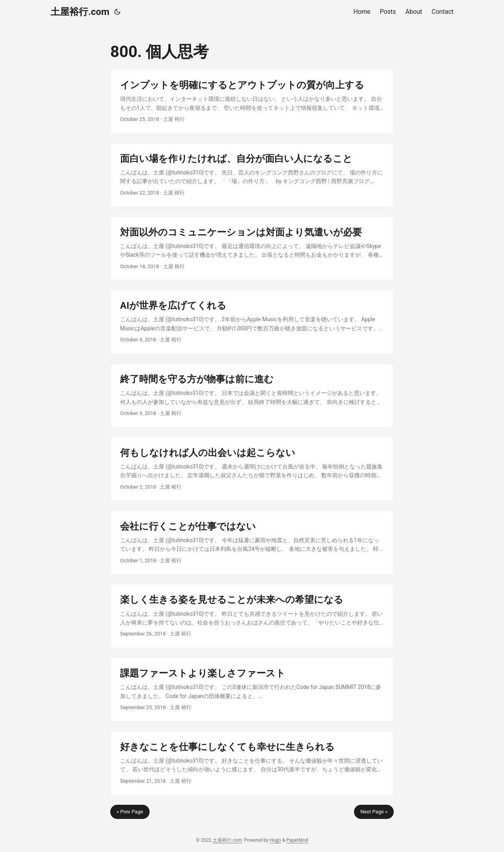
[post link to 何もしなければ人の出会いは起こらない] (252, 469)
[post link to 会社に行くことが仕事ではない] (252, 543)
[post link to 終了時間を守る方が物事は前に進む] (252, 395)
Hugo (275, 840)
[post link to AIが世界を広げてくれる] (252, 322)
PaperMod (297, 840)
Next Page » (374, 812)
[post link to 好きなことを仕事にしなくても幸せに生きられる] (252, 763)
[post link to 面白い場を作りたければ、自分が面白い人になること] (252, 175)
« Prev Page (130, 812)
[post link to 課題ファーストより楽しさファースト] (252, 690)
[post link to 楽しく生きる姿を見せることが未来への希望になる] (252, 616)
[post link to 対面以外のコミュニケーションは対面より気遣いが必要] (252, 249)
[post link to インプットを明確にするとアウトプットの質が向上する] (252, 101)
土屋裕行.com (80, 12)
